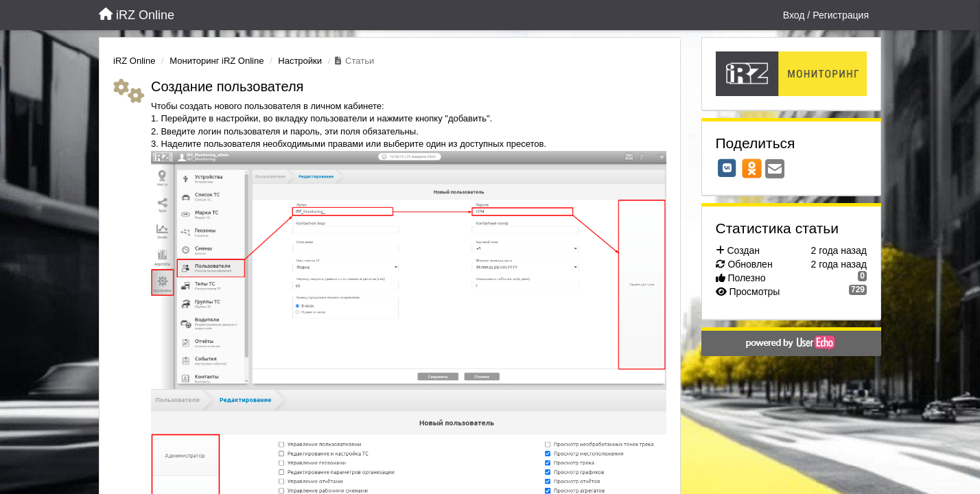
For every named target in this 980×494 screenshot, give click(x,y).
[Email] (775, 170)
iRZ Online (134, 61)
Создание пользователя (227, 86)
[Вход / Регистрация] (826, 15)
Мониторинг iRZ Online (217, 61)
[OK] (752, 168)
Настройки (300, 61)
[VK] (727, 168)
